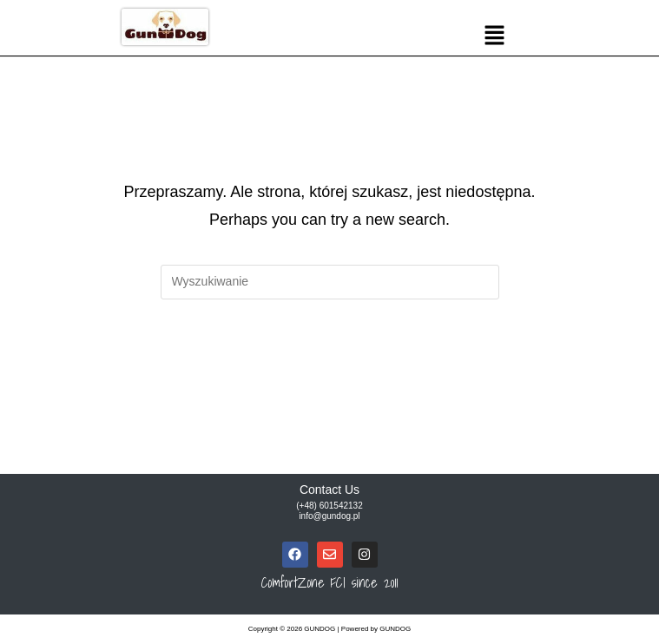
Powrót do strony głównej (330, 370)
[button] (494, 36)
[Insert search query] (330, 282)
